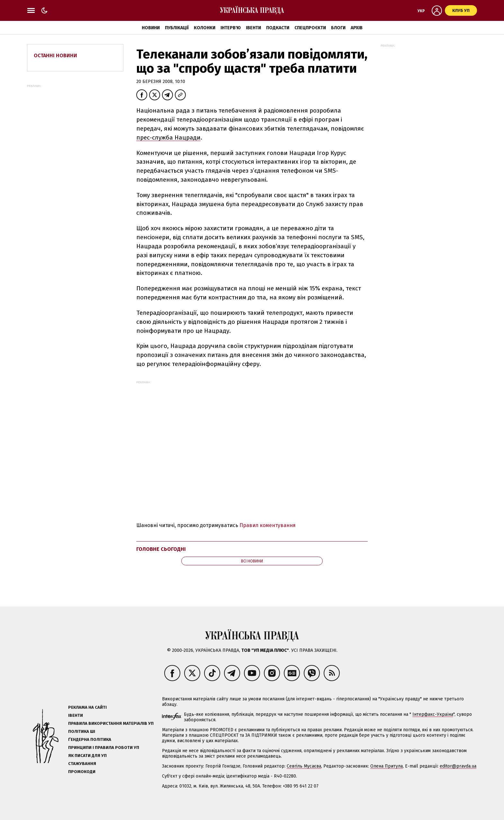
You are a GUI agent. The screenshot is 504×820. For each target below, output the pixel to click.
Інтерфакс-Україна (433, 714)
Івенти (253, 28)
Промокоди (82, 772)
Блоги (338, 28)
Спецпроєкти (310, 28)
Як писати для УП (87, 756)
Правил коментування (268, 525)
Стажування (82, 764)
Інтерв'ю (231, 28)
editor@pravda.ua (458, 766)
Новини (151, 28)
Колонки (205, 28)
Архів (357, 28)
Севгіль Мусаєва (304, 766)
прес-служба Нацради (168, 137)
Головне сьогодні (161, 549)
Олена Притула (387, 766)
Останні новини (55, 55)
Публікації (177, 28)
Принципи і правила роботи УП (104, 747)
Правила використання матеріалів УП (111, 723)
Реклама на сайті (87, 707)
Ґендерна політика (90, 739)
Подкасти (278, 28)
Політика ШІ (82, 731)
